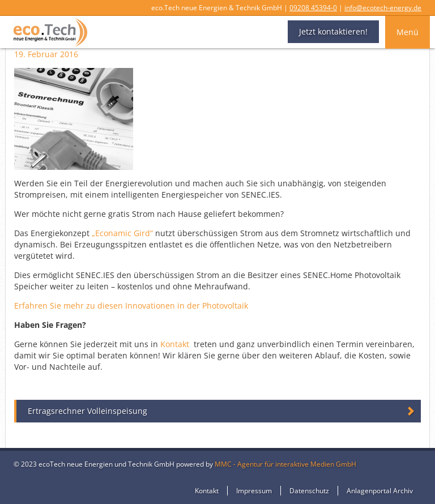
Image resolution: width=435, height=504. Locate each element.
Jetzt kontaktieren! (333, 31)
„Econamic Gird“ (122, 233)
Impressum (254, 491)
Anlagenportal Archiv (380, 491)
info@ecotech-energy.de (383, 8)
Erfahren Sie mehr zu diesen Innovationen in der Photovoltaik (131, 306)
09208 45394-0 (313, 8)
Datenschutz (309, 491)
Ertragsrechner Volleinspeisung (88, 411)
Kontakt (175, 344)
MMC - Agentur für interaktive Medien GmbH (285, 464)
